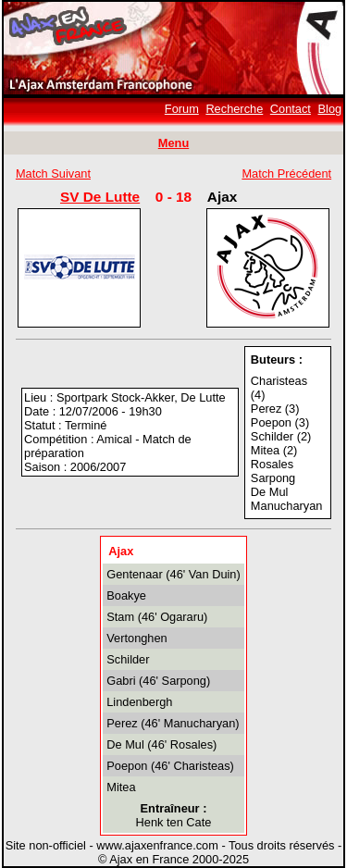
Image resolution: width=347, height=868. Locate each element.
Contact (291, 109)
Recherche (234, 109)
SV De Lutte (100, 197)
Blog (330, 109)
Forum (182, 109)
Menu (173, 143)
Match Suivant (53, 174)
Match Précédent (286, 174)
